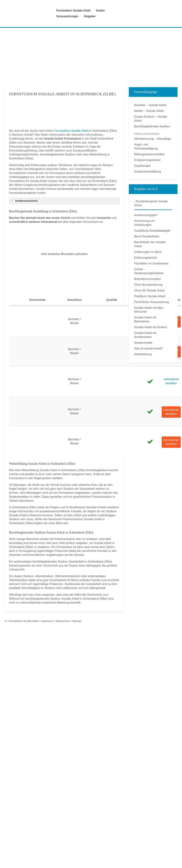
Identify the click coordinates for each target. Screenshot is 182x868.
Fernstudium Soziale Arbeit (73, 11)
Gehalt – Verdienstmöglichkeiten (149, 271)
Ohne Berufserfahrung (148, 285)
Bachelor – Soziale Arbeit (150, 105)
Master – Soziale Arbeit (149, 111)
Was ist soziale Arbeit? (149, 348)
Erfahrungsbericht (146, 258)
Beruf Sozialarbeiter (147, 236)
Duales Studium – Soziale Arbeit (151, 119)
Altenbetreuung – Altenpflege (153, 139)
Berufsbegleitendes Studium (152, 126)
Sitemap (76, 621)
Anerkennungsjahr (146, 215)
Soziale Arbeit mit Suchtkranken (145, 335)
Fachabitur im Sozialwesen (151, 263)
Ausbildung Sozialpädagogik (152, 231)
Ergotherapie (142, 166)
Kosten (100, 11)
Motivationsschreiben (148, 279)
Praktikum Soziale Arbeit (150, 296)
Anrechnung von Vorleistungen (145, 223)
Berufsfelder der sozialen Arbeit (150, 244)
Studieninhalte (143, 343)
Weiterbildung (143, 354)
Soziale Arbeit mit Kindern (151, 327)
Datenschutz (63, 621)
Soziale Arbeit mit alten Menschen (149, 310)
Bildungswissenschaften (150, 154)
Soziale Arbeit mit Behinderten (145, 319)
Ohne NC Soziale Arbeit (149, 290)
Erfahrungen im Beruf (148, 252)
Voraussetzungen (67, 16)
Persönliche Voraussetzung (152, 302)
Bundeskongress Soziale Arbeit (151, 203)
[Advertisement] (80, 57)
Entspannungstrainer (148, 160)
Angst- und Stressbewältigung (146, 147)
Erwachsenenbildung (148, 172)
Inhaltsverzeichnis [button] (24, 201)
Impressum (47, 621)
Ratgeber (90, 16)
